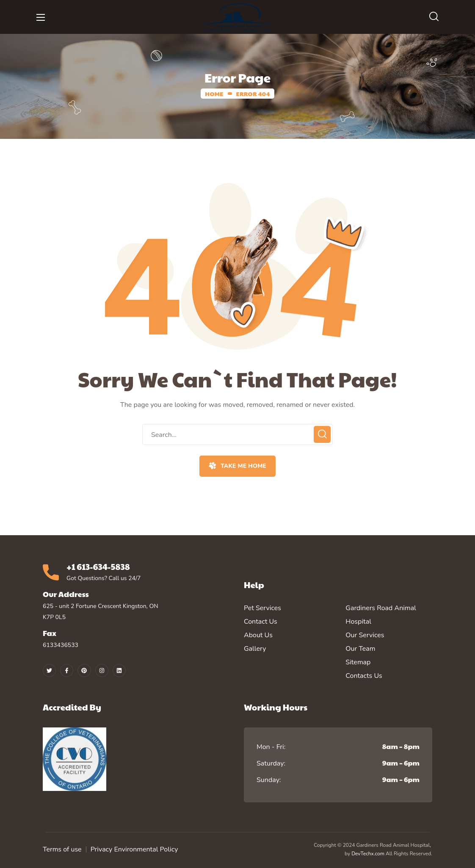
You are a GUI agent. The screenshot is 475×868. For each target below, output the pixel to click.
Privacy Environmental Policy (134, 849)
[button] (434, 17)
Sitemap (358, 662)
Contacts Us (364, 676)
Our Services (365, 635)
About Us (258, 635)
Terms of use (62, 849)
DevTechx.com (368, 854)
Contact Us (261, 622)
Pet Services (262, 608)
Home (214, 94)
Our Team (360, 649)
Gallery (255, 649)
